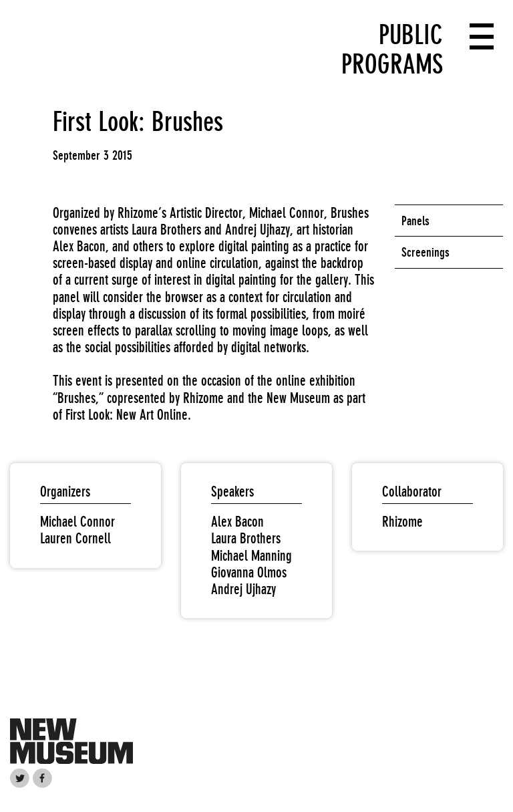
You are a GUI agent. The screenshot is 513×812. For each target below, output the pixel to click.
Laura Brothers (246, 538)
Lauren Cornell (75, 538)
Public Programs (392, 49)
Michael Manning (251, 556)
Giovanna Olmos (249, 572)
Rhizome (402, 522)
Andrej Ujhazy (243, 589)
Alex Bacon (237, 522)
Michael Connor (77, 522)
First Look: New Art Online (127, 415)
